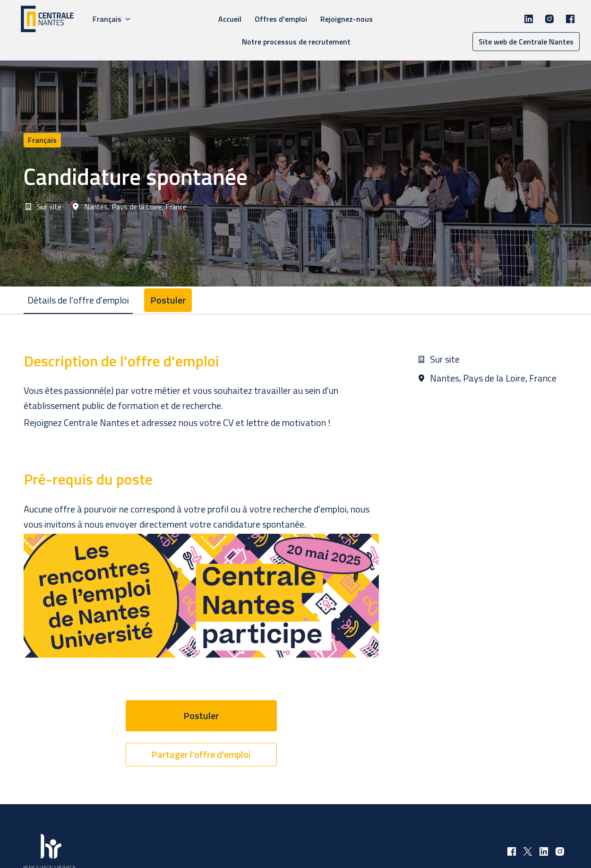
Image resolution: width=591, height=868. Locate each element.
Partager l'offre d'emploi (201, 754)
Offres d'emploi (281, 19)
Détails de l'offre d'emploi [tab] (78, 300)
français (42, 140)
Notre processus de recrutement (296, 42)
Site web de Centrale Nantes (526, 42)
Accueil (230, 19)
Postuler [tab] (168, 300)
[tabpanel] (296, 559)
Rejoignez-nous (347, 19)
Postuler (201, 716)
